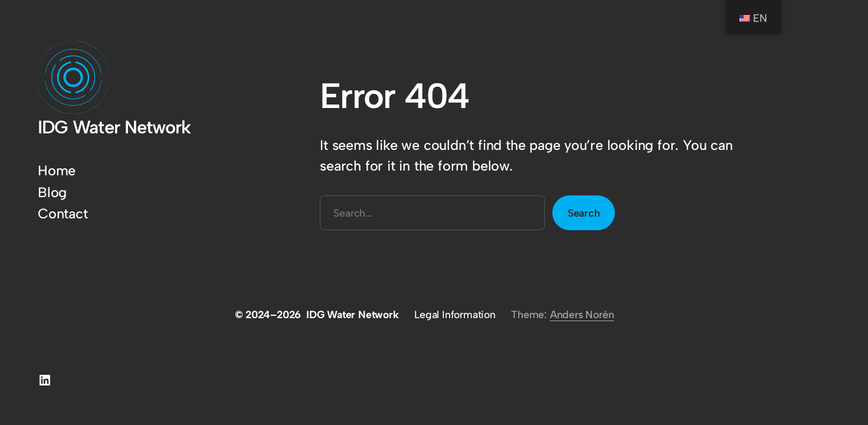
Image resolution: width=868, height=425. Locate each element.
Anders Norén (582, 314)
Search (584, 213)
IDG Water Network (114, 127)
